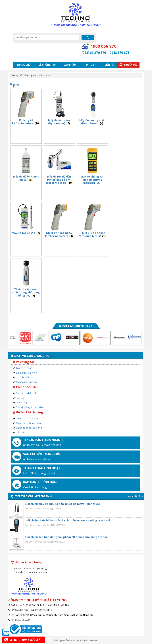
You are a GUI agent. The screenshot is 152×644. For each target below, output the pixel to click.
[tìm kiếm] (46, 37)
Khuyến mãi (130, 65)
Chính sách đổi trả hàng (29, 428)
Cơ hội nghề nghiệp (26, 382)
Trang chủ (24, 65)
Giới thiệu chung (25, 368)
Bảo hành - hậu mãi (26, 393)
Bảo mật (20, 398)
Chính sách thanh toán (28, 423)
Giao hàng (22, 402)
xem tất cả (135, 496)
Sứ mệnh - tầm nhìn (26, 373)
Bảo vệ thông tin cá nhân (29, 407)
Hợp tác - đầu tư (25, 377)
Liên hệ (109, 65)
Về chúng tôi (47, 65)
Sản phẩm (70, 65)
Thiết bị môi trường (34, 75)
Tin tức (91, 65)
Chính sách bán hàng (28, 418)
